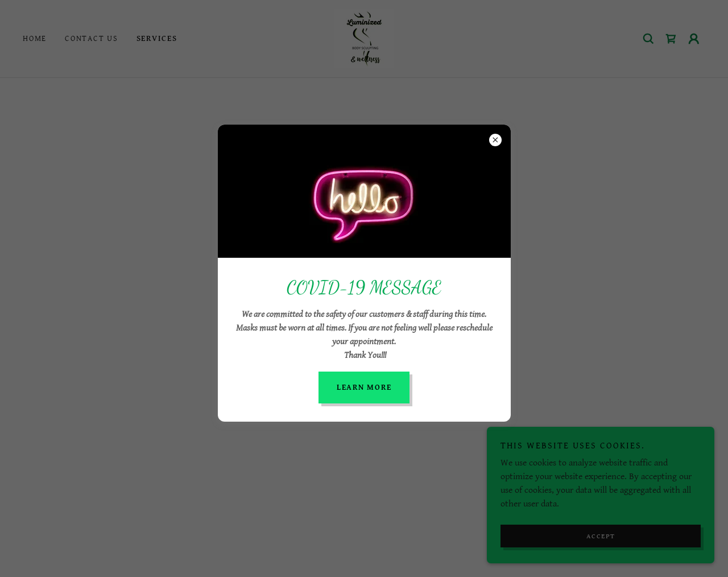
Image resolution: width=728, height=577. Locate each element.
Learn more (364, 388)
